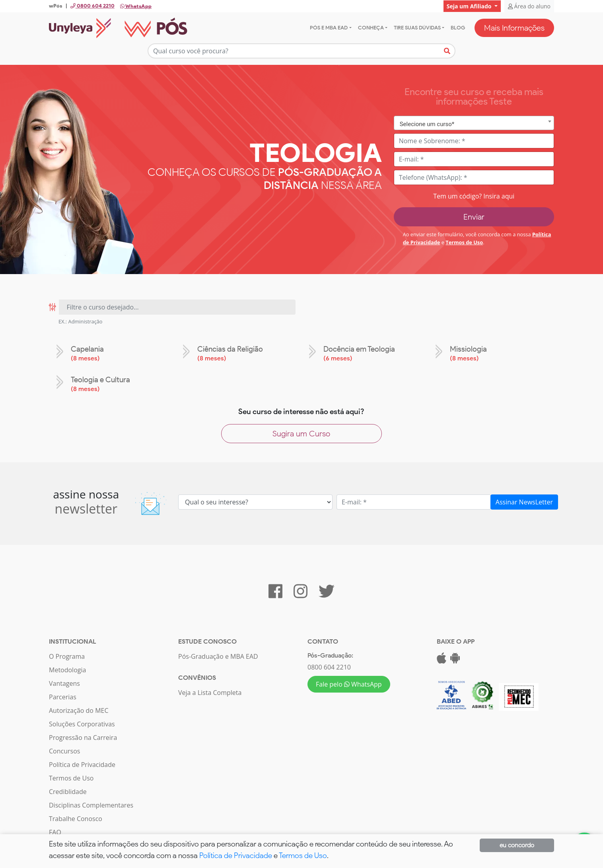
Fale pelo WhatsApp (349, 685)
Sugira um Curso (301, 434)
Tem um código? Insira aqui (474, 196)
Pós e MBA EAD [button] (329, 28)
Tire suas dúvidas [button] (417, 28)
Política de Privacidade (82, 765)
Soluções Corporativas (82, 724)
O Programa (67, 657)
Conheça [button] (371, 28)
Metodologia (67, 670)
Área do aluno (529, 6)
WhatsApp (136, 6)
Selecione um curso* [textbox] (427, 124)
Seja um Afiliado (470, 6)
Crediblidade (68, 792)
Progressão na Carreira (83, 738)
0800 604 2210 (329, 668)
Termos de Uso (464, 242)
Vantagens (64, 684)
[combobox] (474, 123)
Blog (458, 28)
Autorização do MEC (79, 711)
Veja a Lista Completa (210, 693)
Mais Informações (514, 28)
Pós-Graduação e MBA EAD (218, 657)
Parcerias (63, 697)
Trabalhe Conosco (76, 819)
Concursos (64, 751)
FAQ (55, 833)
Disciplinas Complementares (91, 806)
